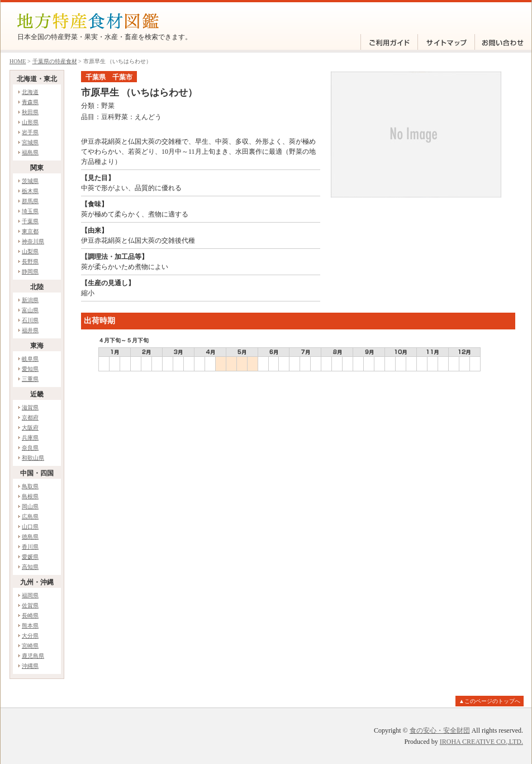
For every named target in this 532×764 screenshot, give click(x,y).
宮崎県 (30, 646)
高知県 (30, 567)
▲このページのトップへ (490, 701)
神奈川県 (33, 241)
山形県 (30, 122)
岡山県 (30, 506)
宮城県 (30, 142)
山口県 (30, 527)
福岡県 (30, 595)
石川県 (30, 320)
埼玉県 (30, 211)
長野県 (30, 261)
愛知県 (30, 369)
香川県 (30, 547)
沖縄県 (30, 666)
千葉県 (30, 221)
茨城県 (30, 181)
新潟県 (30, 300)
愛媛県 (30, 557)
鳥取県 (30, 486)
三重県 (30, 379)
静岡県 (30, 272)
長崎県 (30, 616)
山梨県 (30, 251)
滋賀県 (30, 407)
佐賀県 (30, 605)
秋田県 (30, 112)
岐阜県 (30, 359)
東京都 (30, 231)
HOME (18, 61)
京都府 (30, 418)
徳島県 (30, 537)
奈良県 (30, 448)
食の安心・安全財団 (440, 730)
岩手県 (30, 132)
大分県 (30, 636)
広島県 (30, 517)
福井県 (30, 330)
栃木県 (30, 191)
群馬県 (30, 201)
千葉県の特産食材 (55, 61)
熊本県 (30, 626)
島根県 (30, 496)
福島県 (30, 152)
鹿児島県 (33, 656)
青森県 (30, 102)
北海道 (30, 92)
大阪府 (30, 428)
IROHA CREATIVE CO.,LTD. (481, 742)
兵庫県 (30, 438)
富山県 (30, 310)
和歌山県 (33, 458)
